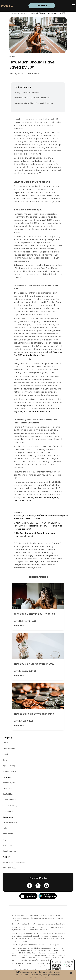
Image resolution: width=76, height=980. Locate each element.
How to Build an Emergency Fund (34, 714)
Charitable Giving (10, 805)
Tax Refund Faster (10, 822)
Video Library (8, 834)
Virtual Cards (8, 811)
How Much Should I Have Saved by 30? (47, 13)
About (5, 743)
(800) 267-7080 (9, 868)
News (5, 760)
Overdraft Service (10, 800)
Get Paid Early (8, 794)
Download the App (10, 771)
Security (6, 754)
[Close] (72, 962)
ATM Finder (7, 845)
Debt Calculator (9, 851)
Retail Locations (9, 748)
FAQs (5, 828)
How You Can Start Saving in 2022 (34, 664)
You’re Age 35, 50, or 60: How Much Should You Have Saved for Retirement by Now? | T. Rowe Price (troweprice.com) (38, 526)
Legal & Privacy (9, 766)
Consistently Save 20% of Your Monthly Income (34, 103)
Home (14, 13)
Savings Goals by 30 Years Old (27, 92)
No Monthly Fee (9, 783)
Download (42, 6)
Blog (23, 13)
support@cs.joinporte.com (14, 862)
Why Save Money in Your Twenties (34, 614)
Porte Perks (7, 788)
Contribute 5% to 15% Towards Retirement (32, 98)
